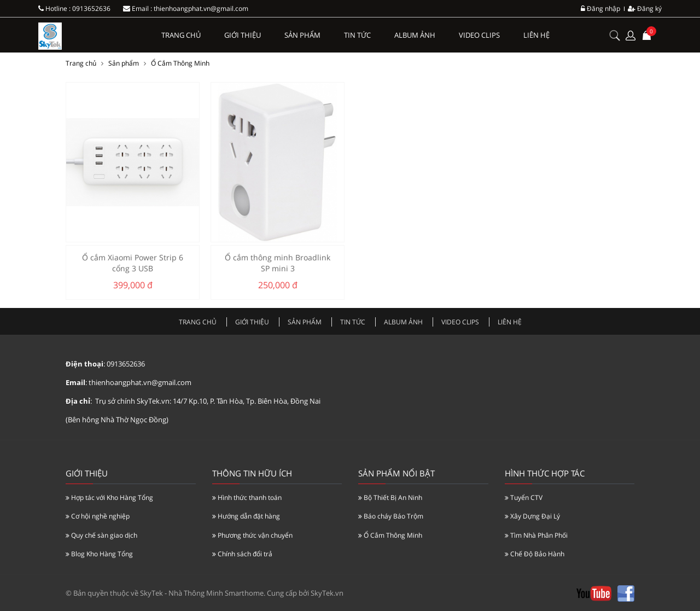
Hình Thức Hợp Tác (545, 473)
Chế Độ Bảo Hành (535, 554)
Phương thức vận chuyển (252, 535)
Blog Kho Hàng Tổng (99, 554)
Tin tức (357, 35)
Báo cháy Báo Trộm (391, 516)
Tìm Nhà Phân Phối (536, 535)
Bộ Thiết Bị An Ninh (390, 497)
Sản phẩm (302, 35)
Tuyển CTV (524, 497)
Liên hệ (536, 35)
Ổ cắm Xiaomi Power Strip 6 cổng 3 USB (133, 263)
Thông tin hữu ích (252, 473)
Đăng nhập (600, 8)
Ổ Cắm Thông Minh (180, 63)
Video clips (479, 35)
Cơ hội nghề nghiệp (98, 516)
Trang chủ (181, 35)
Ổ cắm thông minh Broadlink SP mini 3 (278, 263)
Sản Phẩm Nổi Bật (396, 473)
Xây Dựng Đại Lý (532, 516)
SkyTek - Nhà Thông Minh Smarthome (202, 593)
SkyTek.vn (327, 593)
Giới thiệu (243, 35)
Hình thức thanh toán (247, 497)
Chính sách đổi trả (242, 554)
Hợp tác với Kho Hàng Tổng (109, 497)
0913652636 (91, 8)
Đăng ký (645, 8)
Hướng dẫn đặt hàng (246, 516)
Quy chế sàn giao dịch (101, 535)
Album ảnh (415, 35)
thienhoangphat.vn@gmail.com (201, 8)
